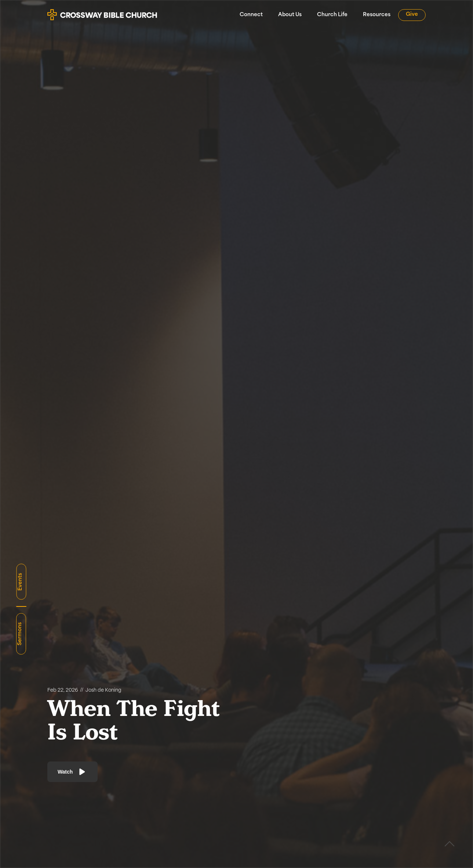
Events (20, 582)
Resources (377, 15)
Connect (251, 15)
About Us (290, 15)
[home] (102, 12)
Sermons (20, 634)
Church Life (332, 15)
